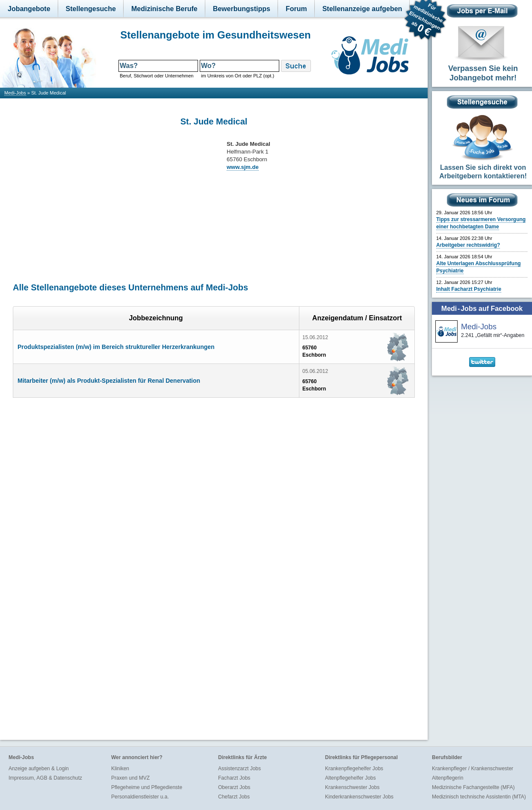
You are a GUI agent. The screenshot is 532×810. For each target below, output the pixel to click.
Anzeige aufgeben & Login (39, 769)
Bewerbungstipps (242, 9)
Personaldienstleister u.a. (140, 797)
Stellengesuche (91, 9)
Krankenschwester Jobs (352, 787)
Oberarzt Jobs (234, 787)
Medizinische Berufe (164, 9)
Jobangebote (29, 9)
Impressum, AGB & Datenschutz (45, 778)
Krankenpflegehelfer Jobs (354, 769)
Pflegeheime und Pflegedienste (147, 787)
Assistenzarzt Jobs (239, 769)
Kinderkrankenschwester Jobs (359, 797)
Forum (296, 9)
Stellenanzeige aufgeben (362, 9)
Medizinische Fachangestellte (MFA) (473, 787)
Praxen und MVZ (130, 778)
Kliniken (120, 769)
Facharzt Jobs (234, 778)
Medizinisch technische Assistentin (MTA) (479, 797)
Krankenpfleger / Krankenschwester (473, 769)
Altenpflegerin (448, 778)
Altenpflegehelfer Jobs (350, 778)
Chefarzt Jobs (234, 797)
